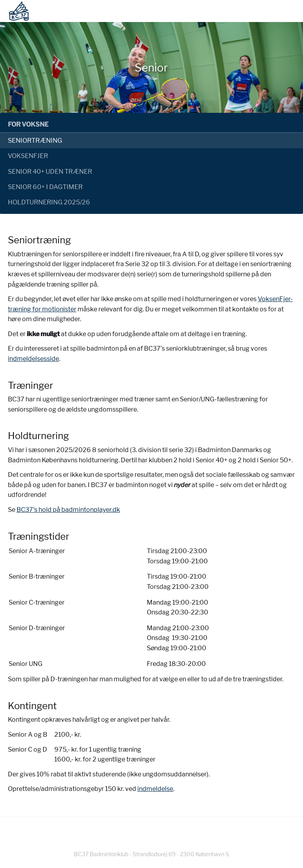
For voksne (28, 124)
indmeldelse (155, 789)
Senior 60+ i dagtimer (45, 187)
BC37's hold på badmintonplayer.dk (68, 510)
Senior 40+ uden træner (50, 172)
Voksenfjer (28, 156)
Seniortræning (35, 141)
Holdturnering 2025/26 (49, 202)
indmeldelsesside (33, 359)
